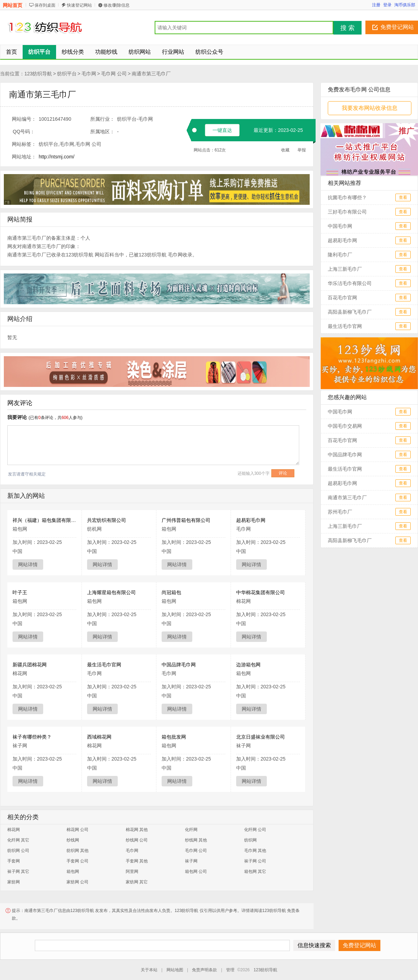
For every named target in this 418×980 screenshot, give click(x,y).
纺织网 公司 (18, 851)
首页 (11, 52)
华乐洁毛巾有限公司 (350, 283)
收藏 (285, 150)
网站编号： (24, 119)
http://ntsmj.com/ (57, 157)
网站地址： (24, 157)
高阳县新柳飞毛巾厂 (350, 312)
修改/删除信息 (117, 5)
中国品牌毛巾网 (179, 665)
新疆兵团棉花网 (30, 665)
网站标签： (24, 144)
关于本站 (149, 970)
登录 (387, 5)
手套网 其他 (137, 861)
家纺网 (14, 882)
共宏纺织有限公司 (107, 520)
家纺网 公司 (78, 882)
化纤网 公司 (255, 830)
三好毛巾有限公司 (347, 212)
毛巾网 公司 (114, 74)
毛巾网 (89, 74)
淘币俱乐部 (405, 5)
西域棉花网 (99, 737)
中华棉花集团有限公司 (261, 592)
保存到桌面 (45, 5)
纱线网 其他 (196, 840)
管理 (230, 970)
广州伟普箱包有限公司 (186, 520)
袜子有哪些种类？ (32, 737)
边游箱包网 (248, 665)
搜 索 (347, 28)
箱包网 (73, 871)
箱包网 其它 (255, 871)
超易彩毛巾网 (251, 520)
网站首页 (13, 5)
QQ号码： (24, 132)
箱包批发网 (174, 737)
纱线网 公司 (137, 840)
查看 (403, 197)
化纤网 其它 (18, 840)
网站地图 (175, 970)
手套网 (14, 861)
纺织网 (250, 840)
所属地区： (102, 132)
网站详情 (28, 564)
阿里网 (132, 871)
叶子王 (20, 592)
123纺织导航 (38, 74)
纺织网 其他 (78, 851)
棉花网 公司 (78, 830)
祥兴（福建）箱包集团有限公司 (47, 520)
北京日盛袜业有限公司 (261, 737)
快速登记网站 (79, 5)
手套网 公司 (78, 861)
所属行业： (102, 119)
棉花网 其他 (137, 830)
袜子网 (191, 861)
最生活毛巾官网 (104, 665)
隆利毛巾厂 (340, 255)
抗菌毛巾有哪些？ (347, 197)
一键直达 (222, 130)
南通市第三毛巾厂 (151, 74)
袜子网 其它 (18, 871)
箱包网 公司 (196, 871)
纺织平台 (67, 74)
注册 (376, 5)
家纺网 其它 (137, 882)
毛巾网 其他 (255, 851)
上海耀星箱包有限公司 (111, 592)
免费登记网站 (397, 27)
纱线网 (73, 840)
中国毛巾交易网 (345, 426)
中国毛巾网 (340, 226)
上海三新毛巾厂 (345, 269)
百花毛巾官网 (342, 298)
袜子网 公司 (255, 861)
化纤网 (191, 830)
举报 (302, 150)
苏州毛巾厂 (340, 512)
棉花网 (14, 830)
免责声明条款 (204, 970)
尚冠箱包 (171, 592)
